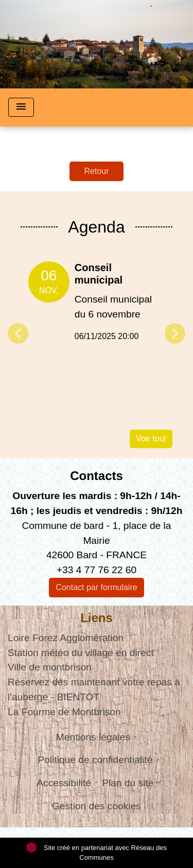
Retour (96, 171)
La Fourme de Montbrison (64, 712)
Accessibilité (64, 783)
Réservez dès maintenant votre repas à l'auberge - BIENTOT (94, 689)
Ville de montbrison (50, 667)
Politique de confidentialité (95, 760)
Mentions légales (93, 737)
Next (175, 333)
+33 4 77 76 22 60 (97, 570)
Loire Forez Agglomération (66, 638)
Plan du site (128, 783)
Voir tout (151, 439)
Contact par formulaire (96, 587)
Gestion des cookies (97, 806)
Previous (18, 333)
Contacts (97, 476)
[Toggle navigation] (21, 107)
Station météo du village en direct (81, 653)
